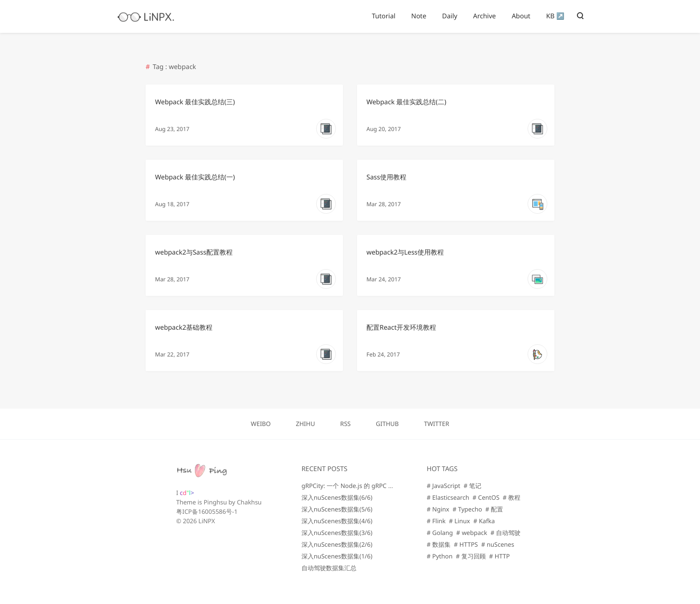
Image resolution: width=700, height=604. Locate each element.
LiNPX (206, 521)
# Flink (436, 521)
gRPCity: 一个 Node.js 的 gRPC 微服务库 (357, 486)
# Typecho (467, 509)
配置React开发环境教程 (401, 328)
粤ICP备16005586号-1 (207, 511)
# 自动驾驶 (506, 533)
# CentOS (486, 497)
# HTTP (499, 556)
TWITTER (436, 424)
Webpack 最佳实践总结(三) (195, 102)
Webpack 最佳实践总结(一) (195, 177)
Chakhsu (249, 502)
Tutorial (383, 16)
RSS (345, 424)
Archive (484, 16)
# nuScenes (498, 544)
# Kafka (484, 521)
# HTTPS (466, 544)
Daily (450, 16)
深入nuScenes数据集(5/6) (337, 509)
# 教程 (512, 497)
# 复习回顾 (471, 556)
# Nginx (438, 509)
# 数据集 (439, 544)
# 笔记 (473, 486)
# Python (439, 556)
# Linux (460, 521)
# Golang (440, 533)
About (521, 16)
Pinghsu (215, 502)
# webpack (472, 533)
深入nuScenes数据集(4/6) (337, 521)
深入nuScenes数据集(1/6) (337, 556)
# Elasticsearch (448, 497)
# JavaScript (443, 486)
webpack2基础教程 (184, 328)
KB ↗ (556, 16)
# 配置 (494, 509)
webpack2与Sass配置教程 (194, 252)
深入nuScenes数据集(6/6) (337, 497)
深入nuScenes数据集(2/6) (337, 544)
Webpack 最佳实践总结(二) (406, 102)
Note (419, 16)
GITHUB (387, 424)
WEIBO (261, 424)
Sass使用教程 (386, 177)
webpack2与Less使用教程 (405, 252)
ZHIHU (306, 424)
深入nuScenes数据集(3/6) (337, 533)
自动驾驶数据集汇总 (329, 568)
